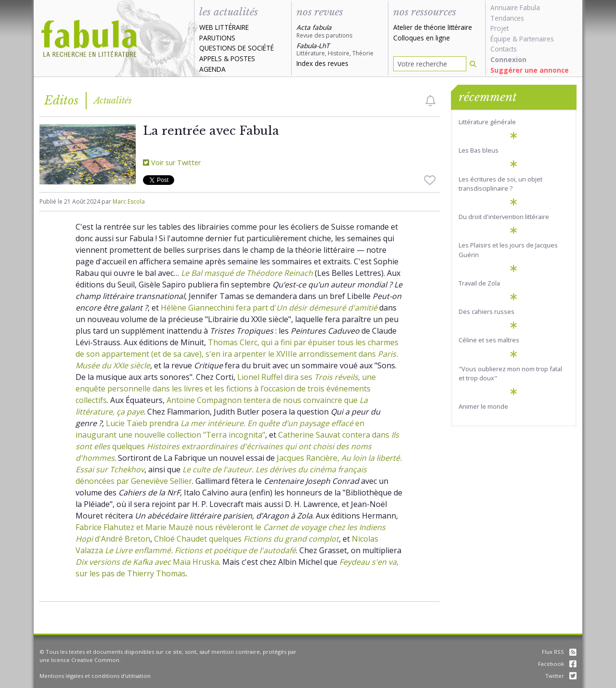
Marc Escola (129, 201)
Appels (211, 58)
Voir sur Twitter (172, 162)
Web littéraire (224, 27)
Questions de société (237, 48)
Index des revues (322, 63)
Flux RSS (559, 652)
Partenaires (537, 39)
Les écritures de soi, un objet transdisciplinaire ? (500, 184)
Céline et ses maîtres (489, 340)
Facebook (557, 664)
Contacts (504, 49)
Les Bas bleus (479, 150)
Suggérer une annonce (530, 70)
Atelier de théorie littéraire (433, 27)
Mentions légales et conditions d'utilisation (95, 676)
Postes (243, 58)
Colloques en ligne (422, 38)
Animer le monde (483, 406)
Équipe (500, 39)
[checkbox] (430, 101)
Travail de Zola (479, 283)
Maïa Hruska (147, 562)
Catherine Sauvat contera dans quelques (237, 446)
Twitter (561, 676)
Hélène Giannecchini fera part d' (269, 308)
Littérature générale (487, 122)
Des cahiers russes (487, 312)
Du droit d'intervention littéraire (504, 217)
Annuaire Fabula (515, 7)
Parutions (217, 38)
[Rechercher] (473, 64)
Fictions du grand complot (291, 539)
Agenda (212, 69)
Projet (500, 28)
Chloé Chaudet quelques (199, 539)
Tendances (507, 18)
